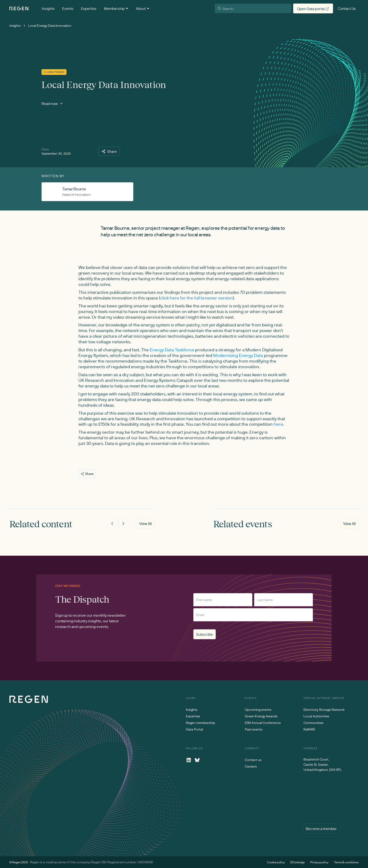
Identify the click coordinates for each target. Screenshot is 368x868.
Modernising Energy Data (238, 355)
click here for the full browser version (196, 298)
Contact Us (347, 8)
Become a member (321, 829)
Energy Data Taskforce (172, 350)
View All (145, 524)
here (278, 424)
